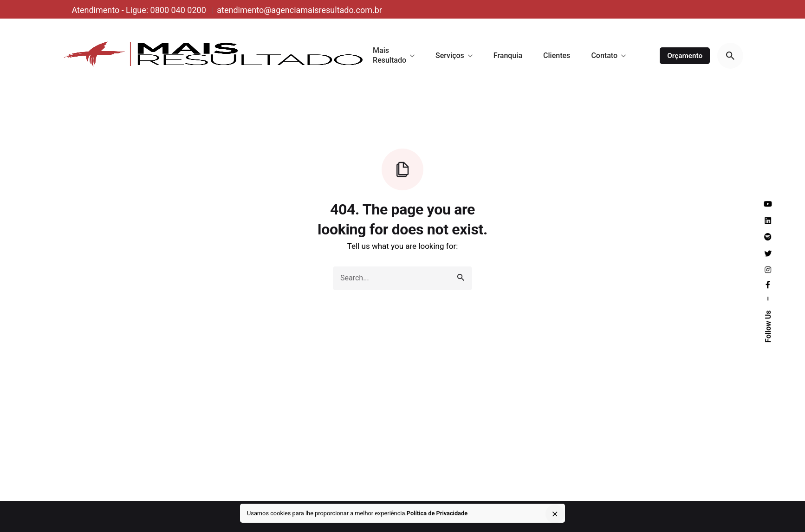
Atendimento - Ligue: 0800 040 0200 (140, 10)
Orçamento (685, 56)
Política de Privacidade (437, 513)
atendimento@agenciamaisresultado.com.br (299, 10)
